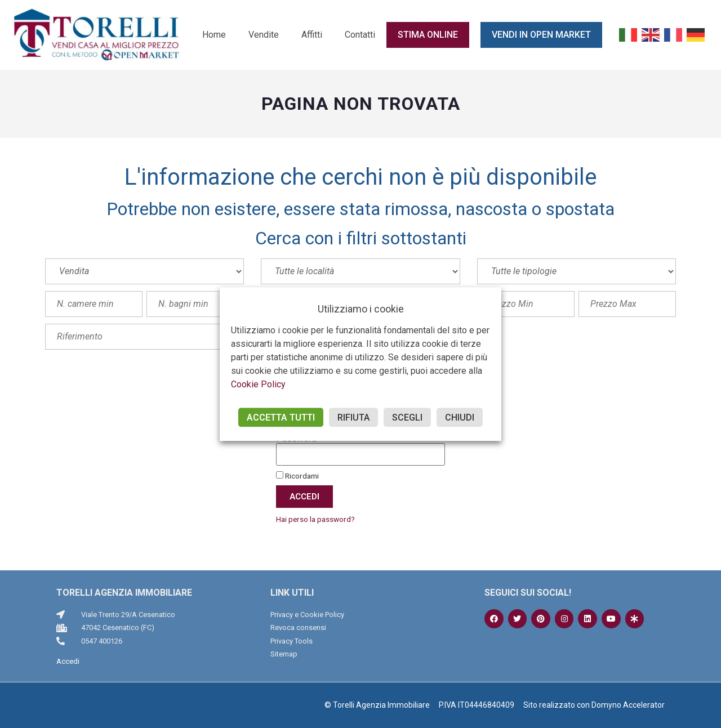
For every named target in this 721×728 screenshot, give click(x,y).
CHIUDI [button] (460, 417)
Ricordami (297, 476)
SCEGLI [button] (407, 417)
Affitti (312, 35)
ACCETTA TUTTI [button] (281, 417)
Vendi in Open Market (541, 35)
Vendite (264, 35)
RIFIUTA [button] (353, 417)
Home (214, 35)
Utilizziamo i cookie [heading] (361, 309)
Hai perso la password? (315, 519)
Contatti (360, 35)
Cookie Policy (258, 384)
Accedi (68, 661)
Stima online (428, 35)
